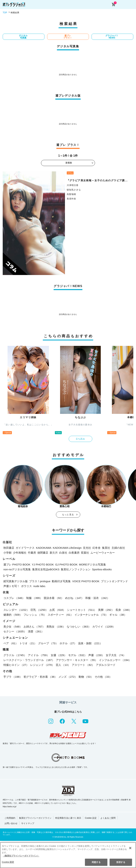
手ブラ (13, 677)
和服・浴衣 (97, 598)
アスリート (83, 665)
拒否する (121, 862)
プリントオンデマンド (114, 581)
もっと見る (68, 515)
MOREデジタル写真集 (92, 564)
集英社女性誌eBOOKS (46, 569)
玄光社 (87, 548)
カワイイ (104, 627)
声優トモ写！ (12, 586)
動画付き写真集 (61, 581)
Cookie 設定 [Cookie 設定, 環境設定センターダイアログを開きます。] (8, 862)
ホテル (68, 643)
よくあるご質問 (108, 818)
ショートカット (82, 610)
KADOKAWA (44, 548)
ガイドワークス (25, 548)
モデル (78, 655)
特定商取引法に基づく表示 (68, 818)
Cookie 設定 (91, 818)
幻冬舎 (97, 548)
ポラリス (26, 586)
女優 (59, 655)
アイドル (39, 655)
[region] (68, 855)
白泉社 (63, 553)
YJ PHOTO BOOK (43, 564)
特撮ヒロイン (16, 665)
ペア (11, 643)
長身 (123, 610)
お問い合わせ (11, 823)
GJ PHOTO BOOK (66, 564)
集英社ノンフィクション (76, 569)
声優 (96, 655)
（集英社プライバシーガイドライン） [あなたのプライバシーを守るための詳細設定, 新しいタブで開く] (21, 856)
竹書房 (32, 553)
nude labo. (40, 586)
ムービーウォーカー (103, 553)
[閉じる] (130, 848)
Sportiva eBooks (102, 569)
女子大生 (116, 655)
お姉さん (34, 627)
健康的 (13, 615)
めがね (74, 598)
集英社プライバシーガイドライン (35, 818)
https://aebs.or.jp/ (10, 807)
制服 (34, 598)
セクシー (15, 631)
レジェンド (42, 665)
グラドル (15, 655)
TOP (5, 13)
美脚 (106, 610)
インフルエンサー (115, 660)
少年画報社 (20, 553)
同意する (96, 862)
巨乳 (39, 610)
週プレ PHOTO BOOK (17, 564)
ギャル (118, 615)
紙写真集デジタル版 (16, 581)
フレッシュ (35, 615)
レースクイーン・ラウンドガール (29, 660)
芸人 (63, 665)
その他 (103, 677)
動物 (86, 677)
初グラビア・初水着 (40, 677)
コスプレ (14, 598)
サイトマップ (28, 823)
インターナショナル (91, 615)
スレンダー (16, 610)
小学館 (7, 553)
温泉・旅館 (90, 643)
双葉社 (85, 553)
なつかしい (79, 627)
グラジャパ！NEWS (112, 37)
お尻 (57, 610)
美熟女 (56, 627)
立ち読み (81, 439)
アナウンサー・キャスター (77, 660)
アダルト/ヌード (106, 665)
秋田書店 (9, 548)
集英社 (106, 548)
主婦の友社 (118, 548)
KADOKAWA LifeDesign (67, 548)
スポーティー (60, 615)
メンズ (68, 677)
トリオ (28, 643)
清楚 (36, 631)
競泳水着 (54, 598)
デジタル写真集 (23, 37)
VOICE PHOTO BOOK (86, 581)
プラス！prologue (40, 581)
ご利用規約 (10, 818)
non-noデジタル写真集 (17, 569)
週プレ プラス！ (68, 37)
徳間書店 (43, 553)
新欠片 (54, 553)
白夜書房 (74, 553)
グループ (48, 643)
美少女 (13, 627)
